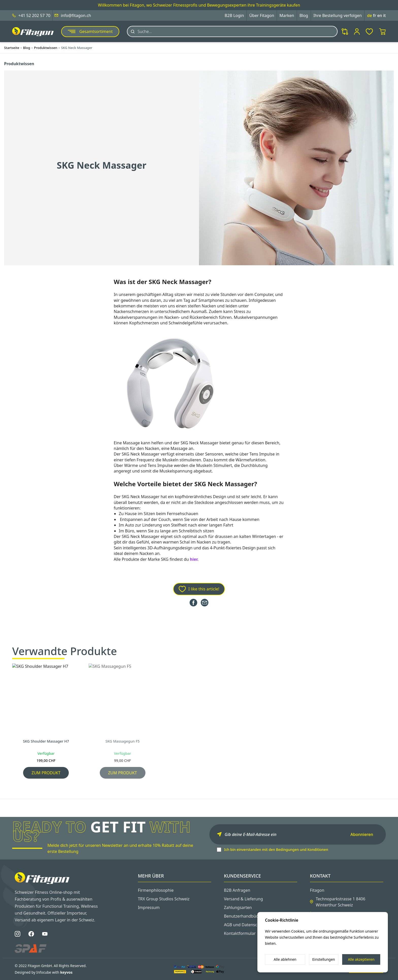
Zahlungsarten (238, 907)
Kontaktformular (240, 933)
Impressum (149, 907)
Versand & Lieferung (243, 899)
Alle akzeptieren (361, 959)
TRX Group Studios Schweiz (164, 899)
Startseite (12, 48)
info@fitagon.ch (76, 15)
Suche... (145, 31)
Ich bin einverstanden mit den (276, 850)
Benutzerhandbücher (244, 916)
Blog (304, 15)
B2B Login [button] (234, 15)
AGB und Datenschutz (245, 925)
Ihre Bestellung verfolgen (338, 15)
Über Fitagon (262, 15)
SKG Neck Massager (77, 48)
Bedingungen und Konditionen (302, 850)
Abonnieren (362, 834)
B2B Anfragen (237, 890)
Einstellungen (324, 959)
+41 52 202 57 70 (34, 15)
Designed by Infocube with (44, 972)
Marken (287, 15)
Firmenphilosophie (156, 890)
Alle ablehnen (285, 959)
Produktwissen (46, 48)
